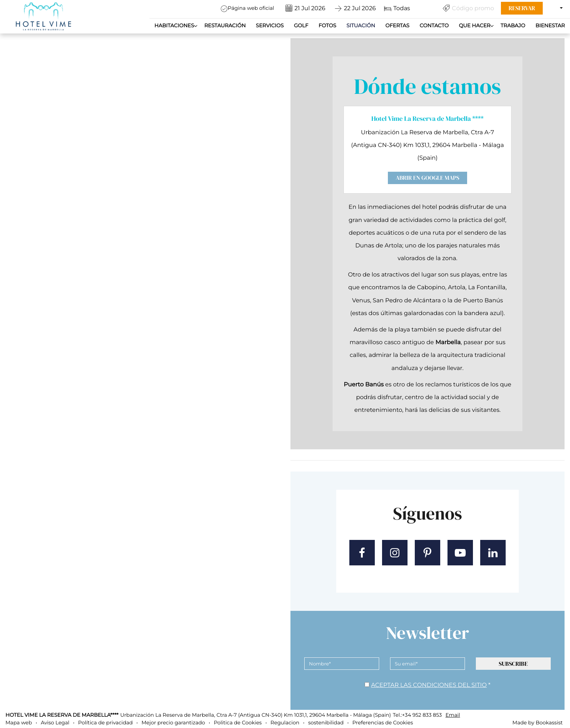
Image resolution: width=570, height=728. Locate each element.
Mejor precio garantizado (173, 723)
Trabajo (513, 25)
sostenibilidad (326, 723)
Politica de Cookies (238, 723)
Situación (361, 25)
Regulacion (285, 723)
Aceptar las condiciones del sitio (429, 685)
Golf (301, 25)
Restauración (225, 25)
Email (453, 715)
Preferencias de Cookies (383, 723)
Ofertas (397, 25)
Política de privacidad (105, 723)
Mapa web (19, 723)
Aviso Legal (55, 723)
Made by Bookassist (538, 723)
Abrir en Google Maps (427, 178)
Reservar (522, 8)
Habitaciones (174, 25)
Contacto (434, 25)
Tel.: (417, 715)
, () (256, 715)
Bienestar (550, 25)
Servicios (270, 25)
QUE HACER (475, 25)
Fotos (327, 25)
